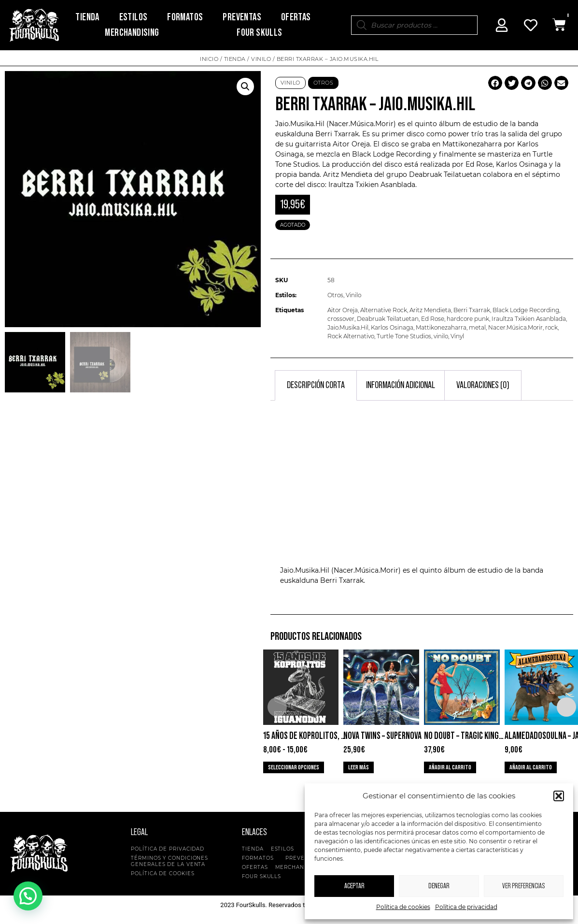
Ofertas (296, 17)
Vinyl (457, 336)
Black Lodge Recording (526, 310)
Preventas (242, 17)
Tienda (87, 17)
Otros (324, 83)
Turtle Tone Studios (404, 336)
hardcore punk (468, 319)
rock (551, 327)
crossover (341, 319)
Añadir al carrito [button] (450, 767)
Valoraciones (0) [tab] (483, 385)
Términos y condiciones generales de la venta (169, 861)
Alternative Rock (384, 310)
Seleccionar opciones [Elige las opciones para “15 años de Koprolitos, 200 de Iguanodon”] (294, 767)
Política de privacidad (466, 907)
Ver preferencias (523, 886)
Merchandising (132, 33)
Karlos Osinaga (392, 327)
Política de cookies (403, 907)
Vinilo (261, 59)
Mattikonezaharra (441, 327)
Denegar (439, 886)
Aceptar (354, 886)
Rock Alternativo (351, 336)
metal (477, 327)
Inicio (209, 59)
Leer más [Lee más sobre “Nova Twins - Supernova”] (359, 767)
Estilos (134, 17)
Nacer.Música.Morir (515, 327)
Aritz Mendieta (430, 310)
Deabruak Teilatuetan (388, 319)
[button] (559, 796)
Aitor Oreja (343, 310)
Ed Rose (433, 319)
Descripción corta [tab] (316, 385)
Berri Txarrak (337, 134)
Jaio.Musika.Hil (348, 327)
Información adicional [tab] (401, 385)
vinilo (441, 336)
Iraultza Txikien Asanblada (529, 319)
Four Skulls (259, 33)
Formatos (185, 17)
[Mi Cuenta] (502, 25)
